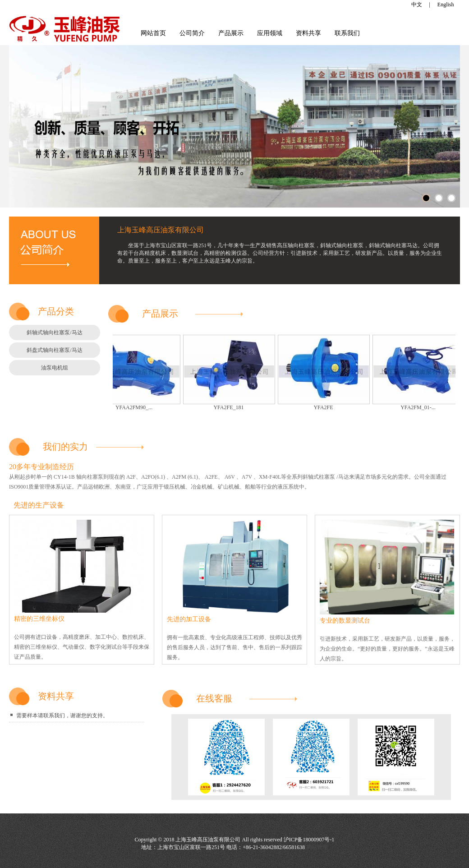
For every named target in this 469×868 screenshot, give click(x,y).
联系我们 (347, 33)
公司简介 (192, 33)
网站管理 (317, 847)
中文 (417, 5)
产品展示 (231, 33)
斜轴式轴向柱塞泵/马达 (54, 332)
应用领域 (270, 33)
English (446, 5)
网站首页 (153, 33)
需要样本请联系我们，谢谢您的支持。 (62, 716)
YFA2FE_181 (231, 407)
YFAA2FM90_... (137, 407)
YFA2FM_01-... (421, 407)
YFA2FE (326, 407)
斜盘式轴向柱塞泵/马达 (54, 350)
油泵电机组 (55, 368)
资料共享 (308, 33)
